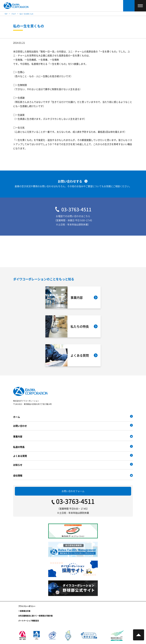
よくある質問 (20, 456)
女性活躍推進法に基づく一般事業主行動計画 (35, 616)
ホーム (17, 417)
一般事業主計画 (24, 611)
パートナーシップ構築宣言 (29, 621)
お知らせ (18, 465)
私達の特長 (19, 447)
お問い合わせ (20, 426)
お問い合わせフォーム (73, 491)
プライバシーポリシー (27, 606)
